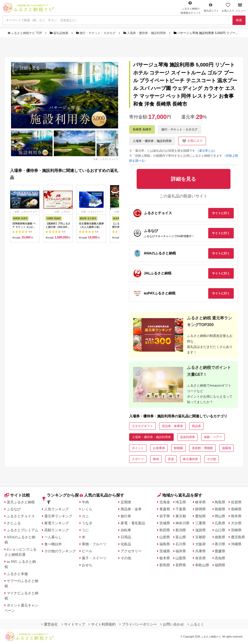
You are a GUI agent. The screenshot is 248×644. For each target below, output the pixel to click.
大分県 (236, 523)
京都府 (200, 537)
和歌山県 (202, 565)
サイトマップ (73, 624)
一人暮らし (53, 537)
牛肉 (85, 502)
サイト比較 (17, 495)
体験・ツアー (213, 437)
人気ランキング (57, 509)
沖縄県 (236, 544)
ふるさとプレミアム (23, 530)
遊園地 (226, 448)
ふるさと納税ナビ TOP (25, 33)
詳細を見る (30, 68)
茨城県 (165, 551)
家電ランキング (57, 523)
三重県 (200, 523)
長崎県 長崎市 (142, 129)
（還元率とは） (206, 151)
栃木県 (165, 558)
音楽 (171, 459)
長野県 (181, 565)
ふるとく (196, 624)
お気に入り (228, 7)
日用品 (126, 537)
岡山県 (220, 516)
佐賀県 (236, 502)
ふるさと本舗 (17, 574)
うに (85, 530)
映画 (156, 459)
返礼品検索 (60, 33)
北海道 (165, 502)
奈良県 (200, 558)
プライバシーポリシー (138, 624)
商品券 (196, 426)
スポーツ (138, 459)
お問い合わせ (172, 624)
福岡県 (220, 565)
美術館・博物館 (202, 448)
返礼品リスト (211, 7)
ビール (87, 551)
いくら (87, 509)
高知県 (220, 558)
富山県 (181, 537)
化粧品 (126, 544)
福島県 (165, 544)
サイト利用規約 (102, 624)
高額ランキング (57, 530)
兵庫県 (200, 551)
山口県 (220, 530)
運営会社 (50, 624)
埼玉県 (181, 502)
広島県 (220, 523)
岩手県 (165, 516)
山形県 (165, 537)
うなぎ (87, 523)
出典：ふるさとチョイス (106, 159)
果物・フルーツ (94, 544)
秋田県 (165, 530)
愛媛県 (220, 551)
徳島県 (220, 537)
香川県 (220, 544)
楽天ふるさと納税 (21, 502)
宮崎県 (236, 530)
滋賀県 (200, 530)
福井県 (181, 551)
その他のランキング (60, 551)
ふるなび (14, 509)
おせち (87, 565)
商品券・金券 (131, 509)
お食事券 (159, 448)
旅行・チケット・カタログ (96, 33)
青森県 (165, 509)
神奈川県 (182, 523)
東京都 (181, 516)
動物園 (178, 448)
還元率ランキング (58, 516)
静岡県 (200, 509)
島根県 (220, 509)
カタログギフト (142, 426)
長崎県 (236, 509)
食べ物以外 (53, 544)
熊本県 (236, 516)
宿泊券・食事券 (172, 426)
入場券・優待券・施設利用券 (145, 33)
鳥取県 (220, 502)
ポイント (138, 448)
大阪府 (200, 544)
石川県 (181, 544)
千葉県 (181, 509)
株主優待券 (190, 459)
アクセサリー (131, 551)
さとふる (14, 523)
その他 (211, 459)
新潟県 (181, 530)
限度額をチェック (191, 7)
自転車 (126, 530)
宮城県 (165, 523)
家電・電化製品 (133, 523)
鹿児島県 (238, 537)
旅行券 (126, 516)
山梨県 (181, 558)
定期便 (126, 502)
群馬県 (165, 565)
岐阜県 (200, 502)
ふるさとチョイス (21, 516)
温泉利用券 (187, 437)
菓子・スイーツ (94, 558)
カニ (85, 516)
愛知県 (200, 516)
